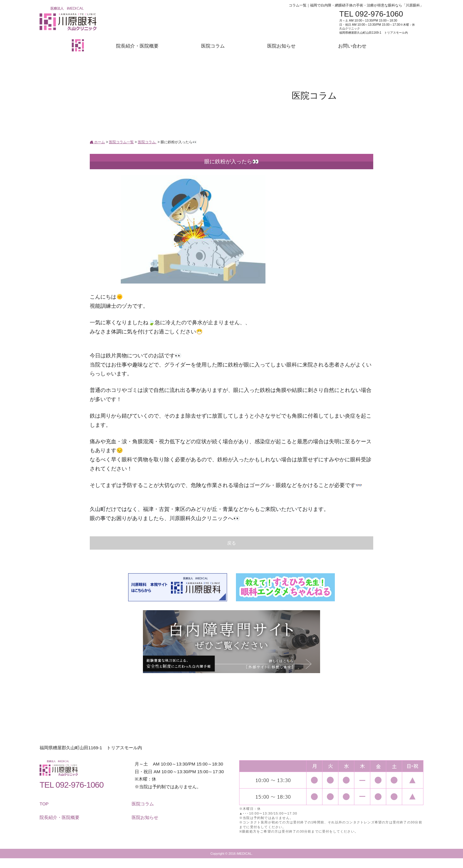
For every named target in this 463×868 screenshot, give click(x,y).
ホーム (97, 142)
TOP (44, 804)
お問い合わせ (352, 46)
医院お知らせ (281, 46)
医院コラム (213, 46)
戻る (231, 543)
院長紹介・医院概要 (137, 46)
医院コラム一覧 (121, 142)
